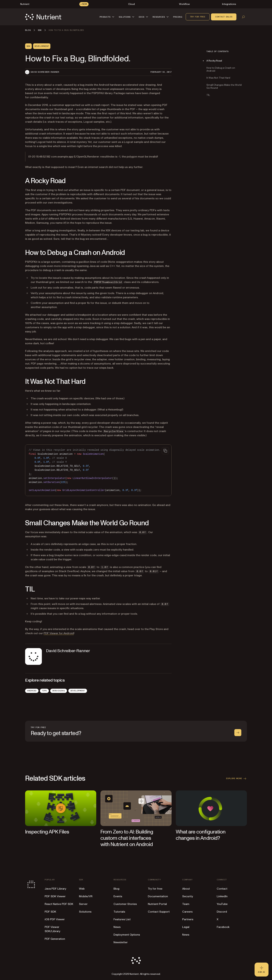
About (186, 889)
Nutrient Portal (157, 904)
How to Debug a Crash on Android (221, 69)
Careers (187, 912)
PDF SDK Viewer (55, 896)
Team (186, 904)
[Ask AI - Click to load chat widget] (262, 970)
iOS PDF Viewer (55, 919)
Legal (186, 927)
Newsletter (121, 942)
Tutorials (119, 912)
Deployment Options (127, 935)
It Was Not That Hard (218, 78)
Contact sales (224, 17)
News (117, 927)
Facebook (223, 927)
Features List (122, 919)
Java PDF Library (55, 889)
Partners (188, 919)
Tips (44, 691)
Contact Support (159, 912)
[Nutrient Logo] (43, 17)
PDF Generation (55, 939)
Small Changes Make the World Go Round (224, 86)
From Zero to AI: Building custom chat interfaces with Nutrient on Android (127, 838)
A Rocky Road (214, 61)
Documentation (158, 896)
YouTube (222, 904)
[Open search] (243, 17)
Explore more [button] (237, 779)
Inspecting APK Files (47, 832)
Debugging (59, 691)
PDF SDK (50, 912)
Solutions (85, 912)
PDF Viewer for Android (59, 633)
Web (82, 889)
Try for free (198, 17)
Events (118, 896)
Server (83, 904)
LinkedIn (222, 896)
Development (78, 691)
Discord (222, 912)
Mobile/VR (86, 896)
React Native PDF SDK (59, 904)
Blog (116, 889)
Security (188, 896)
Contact (222, 889)
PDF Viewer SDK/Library (52, 929)
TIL (208, 95)
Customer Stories (125, 904)
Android (32, 691)
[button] (107, 17)
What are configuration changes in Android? (201, 835)
